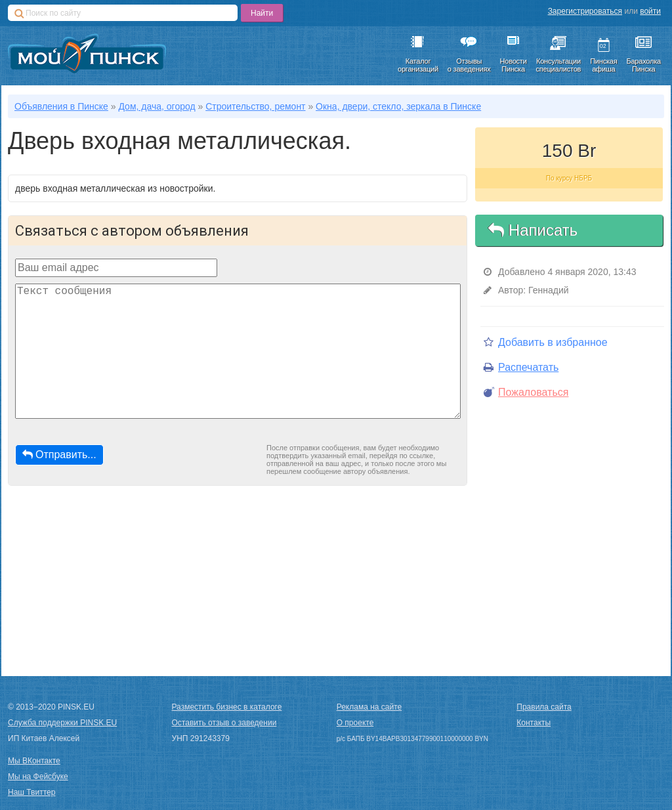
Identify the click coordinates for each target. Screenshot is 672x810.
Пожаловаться (526, 392)
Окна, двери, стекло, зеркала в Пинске (398, 106)
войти (650, 11)
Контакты (534, 723)
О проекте (355, 723)
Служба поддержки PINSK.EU (62, 723)
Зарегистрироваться (585, 11)
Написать (533, 230)
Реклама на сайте (369, 707)
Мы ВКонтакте (34, 761)
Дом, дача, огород (157, 106)
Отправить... (59, 455)
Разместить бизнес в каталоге (227, 707)
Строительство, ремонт (255, 106)
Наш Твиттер (31, 792)
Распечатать (521, 367)
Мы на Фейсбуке (38, 777)
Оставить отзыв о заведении (224, 723)
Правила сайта (544, 707)
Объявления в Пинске (61, 106)
